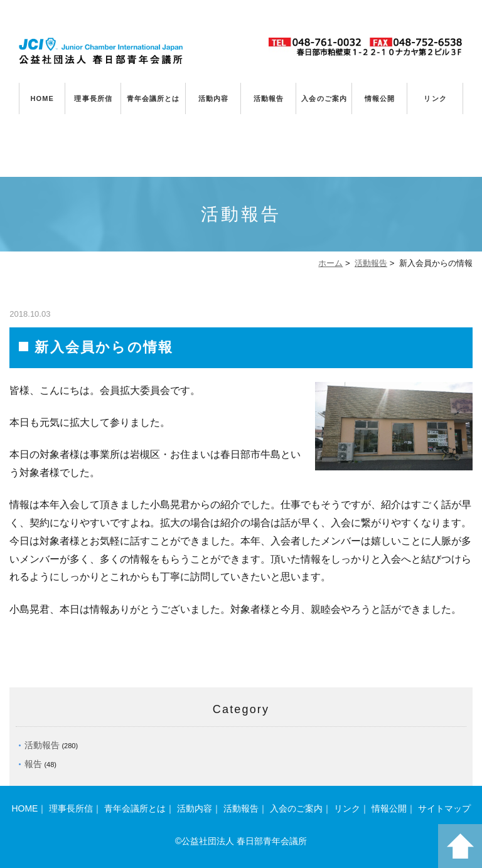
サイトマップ (444, 808)
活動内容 (213, 98)
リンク (435, 98)
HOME (42, 98)
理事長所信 (93, 98)
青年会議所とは (153, 98)
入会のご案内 (324, 98)
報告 (33, 764)
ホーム (330, 263)
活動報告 (269, 98)
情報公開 (380, 98)
